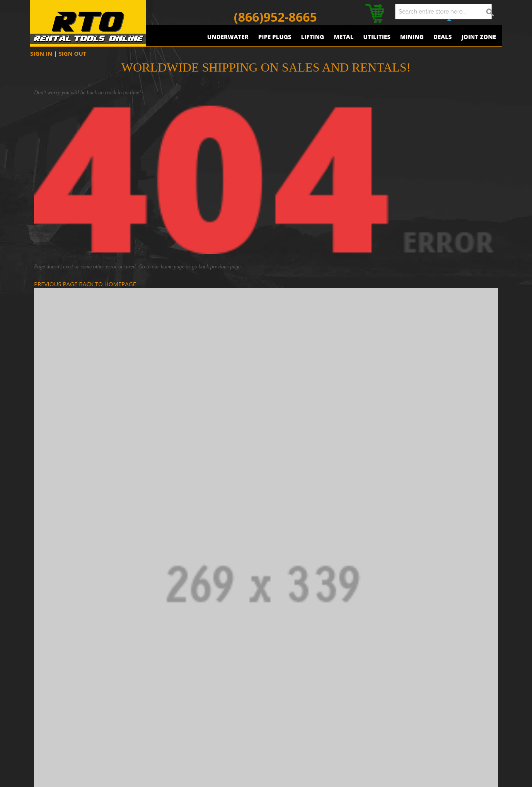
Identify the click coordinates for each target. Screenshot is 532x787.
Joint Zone (479, 37)
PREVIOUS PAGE (56, 284)
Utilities (377, 37)
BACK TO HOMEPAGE (107, 284)
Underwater (228, 37)
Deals (443, 37)
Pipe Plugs (275, 37)
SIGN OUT (72, 53)
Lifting (312, 37)
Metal (344, 37)
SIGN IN (41, 53)
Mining (412, 37)
